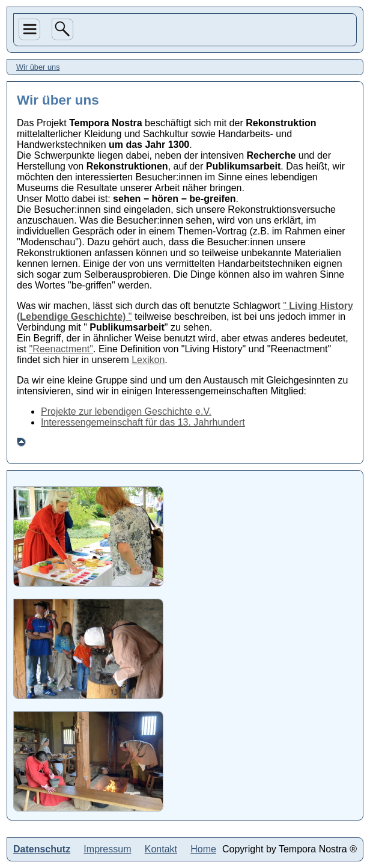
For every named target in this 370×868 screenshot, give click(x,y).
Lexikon (148, 360)
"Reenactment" (61, 349)
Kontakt (161, 849)
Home (203, 849)
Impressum (107, 849)
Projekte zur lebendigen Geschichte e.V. (126, 411)
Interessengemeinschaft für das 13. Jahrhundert (143, 422)
